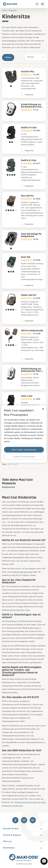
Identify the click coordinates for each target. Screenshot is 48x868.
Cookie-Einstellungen (24, 457)
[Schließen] (43, 409)
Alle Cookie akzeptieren (24, 450)
